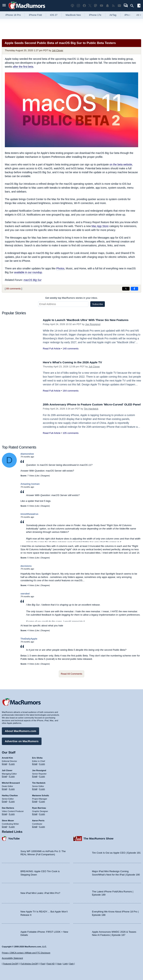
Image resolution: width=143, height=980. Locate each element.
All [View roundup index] (139, 15)
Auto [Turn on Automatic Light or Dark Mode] (59, 964)
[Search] (133, 6)
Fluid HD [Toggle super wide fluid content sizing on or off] (51, 964)
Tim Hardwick (91, 413)
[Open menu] (4, 6)
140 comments (70, 349)
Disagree (45, 476)
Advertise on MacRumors (22, 740)
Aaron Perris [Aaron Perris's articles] (38, 820)
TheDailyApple (29, 639)
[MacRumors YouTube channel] (101, 6)
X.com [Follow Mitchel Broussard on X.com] (12, 788)
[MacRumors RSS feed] (113, 6)
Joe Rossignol (93, 324)
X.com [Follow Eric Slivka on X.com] (42, 763)
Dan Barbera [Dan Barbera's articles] (8, 807)
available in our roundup (28, 272)
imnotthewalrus (29, 514)
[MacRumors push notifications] (107, 6)
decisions (26, 566)
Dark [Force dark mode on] (71, 964)
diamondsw (27, 454)
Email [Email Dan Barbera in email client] (4, 813)
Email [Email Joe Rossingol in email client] (35, 776)
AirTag (113, 15)
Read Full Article (52, 349)
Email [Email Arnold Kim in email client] (4, 763)
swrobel (25, 594)
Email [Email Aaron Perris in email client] (35, 826)
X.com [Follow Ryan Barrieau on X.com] (42, 813)
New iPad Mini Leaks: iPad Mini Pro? (40, 892)
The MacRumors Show (98, 838)
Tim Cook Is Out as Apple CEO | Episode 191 (116, 852)
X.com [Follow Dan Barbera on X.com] (12, 813)
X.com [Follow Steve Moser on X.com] (12, 826)
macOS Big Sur (32, 280)
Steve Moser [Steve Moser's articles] (8, 820)
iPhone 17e (95, 15)
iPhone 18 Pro (13, 15)
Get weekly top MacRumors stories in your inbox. (72, 298)
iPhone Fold (35, 15)
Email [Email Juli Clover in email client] (4, 776)
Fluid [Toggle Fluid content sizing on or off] (43, 964)
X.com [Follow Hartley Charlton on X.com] (12, 801)
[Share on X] (126, 289)
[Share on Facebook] (134, 289)
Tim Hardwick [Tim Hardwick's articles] (39, 782)
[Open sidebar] (139, 6)
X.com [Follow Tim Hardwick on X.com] (42, 788)
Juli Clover (58, 50)
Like (37, 476)
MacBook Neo (73, 15)
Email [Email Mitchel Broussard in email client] (4, 788)
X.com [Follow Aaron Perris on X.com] (42, 826)
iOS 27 (54, 15)
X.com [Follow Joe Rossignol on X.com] (42, 776)
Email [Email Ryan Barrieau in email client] (35, 813)
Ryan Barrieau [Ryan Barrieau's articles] (39, 807)
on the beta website (121, 164)
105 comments (70, 437)
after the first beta (23, 67)
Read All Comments (72, 674)
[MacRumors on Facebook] (84, 6)
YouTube (14, 838)
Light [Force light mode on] (65, 964)
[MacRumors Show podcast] (72, 6)
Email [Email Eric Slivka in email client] (35, 763)
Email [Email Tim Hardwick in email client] (35, 788)
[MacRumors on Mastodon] (96, 6)
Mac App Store (100, 226)
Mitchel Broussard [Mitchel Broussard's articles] (11, 782)
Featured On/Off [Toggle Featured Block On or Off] (10, 964)
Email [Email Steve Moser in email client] (4, 826)
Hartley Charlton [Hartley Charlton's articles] (10, 795)
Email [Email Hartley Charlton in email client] (4, 801)
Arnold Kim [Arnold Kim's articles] (7, 757)
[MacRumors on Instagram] (78, 6)
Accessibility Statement (12, 958)
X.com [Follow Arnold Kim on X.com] (12, 763)
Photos (60, 268)
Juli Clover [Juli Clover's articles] (7, 769)
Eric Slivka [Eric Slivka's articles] (37, 757)
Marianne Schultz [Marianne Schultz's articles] (41, 795)
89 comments (13, 289)
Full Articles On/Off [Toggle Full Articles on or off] (29, 964)
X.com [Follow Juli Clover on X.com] (12, 776)
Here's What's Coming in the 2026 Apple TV (75, 362)
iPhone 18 (130, 15)
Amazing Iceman (30, 484)
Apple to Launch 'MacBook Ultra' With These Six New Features (90, 320)
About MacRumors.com (20, 730)
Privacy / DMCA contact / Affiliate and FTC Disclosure (26, 953)
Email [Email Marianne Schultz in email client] (35, 801)
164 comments (70, 391)
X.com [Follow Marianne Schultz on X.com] (42, 801)
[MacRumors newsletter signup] (119, 6)
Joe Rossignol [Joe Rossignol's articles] (39, 769)
